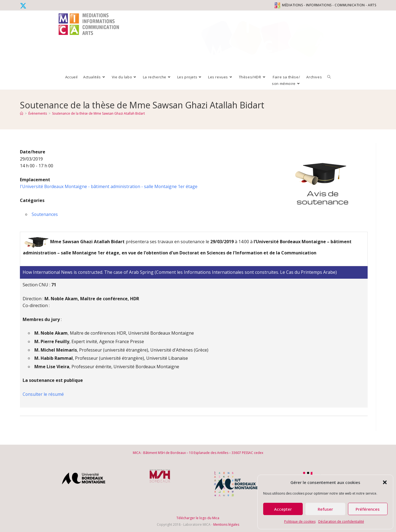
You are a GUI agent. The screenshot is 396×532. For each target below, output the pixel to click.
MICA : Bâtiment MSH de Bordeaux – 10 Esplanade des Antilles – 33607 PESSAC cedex (198, 453)
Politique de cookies (300, 521)
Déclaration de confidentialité (341, 521)
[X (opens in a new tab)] (24, 6)
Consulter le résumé (43, 394)
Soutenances (45, 214)
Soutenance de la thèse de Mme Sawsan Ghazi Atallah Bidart (98, 113)
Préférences (368, 509)
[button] (385, 482)
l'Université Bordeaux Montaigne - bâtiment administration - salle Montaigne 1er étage (109, 186)
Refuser (325, 509)
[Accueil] (22, 113)
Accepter (283, 509)
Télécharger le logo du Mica (198, 518)
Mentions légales (226, 524)
